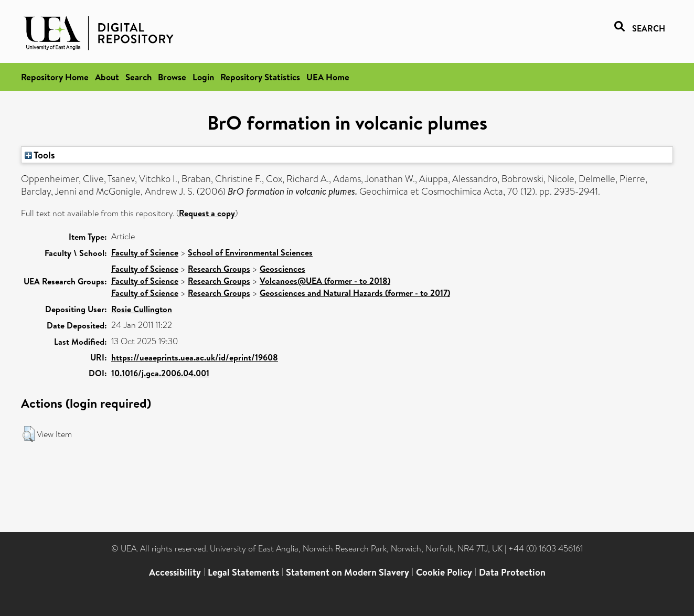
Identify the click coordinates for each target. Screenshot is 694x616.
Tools (40, 155)
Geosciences (282, 269)
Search (138, 77)
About (107, 77)
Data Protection (512, 572)
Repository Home (55, 77)
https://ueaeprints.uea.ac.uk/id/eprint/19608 (195, 357)
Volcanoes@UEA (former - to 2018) (325, 281)
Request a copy (207, 213)
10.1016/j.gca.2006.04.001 (160, 373)
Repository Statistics (260, 77)
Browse (172, 77)
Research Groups (219, 269)
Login (203, 77)
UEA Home (328, 77)
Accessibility (175, 572)
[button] (29, 434)
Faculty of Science (145, 252)
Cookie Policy (444, 572)
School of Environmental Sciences (250, 252)
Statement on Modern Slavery (348, 572)
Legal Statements (243, 572)
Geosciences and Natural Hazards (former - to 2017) (355, 293)
